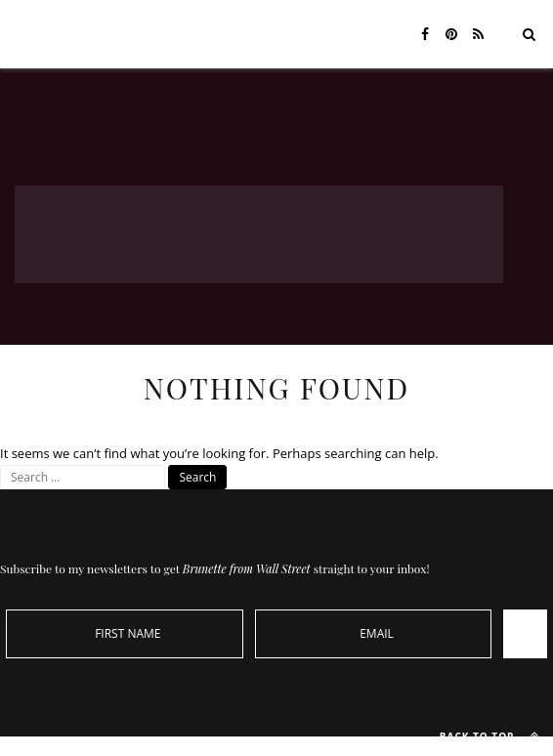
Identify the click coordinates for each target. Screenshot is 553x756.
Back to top (494, 735)
